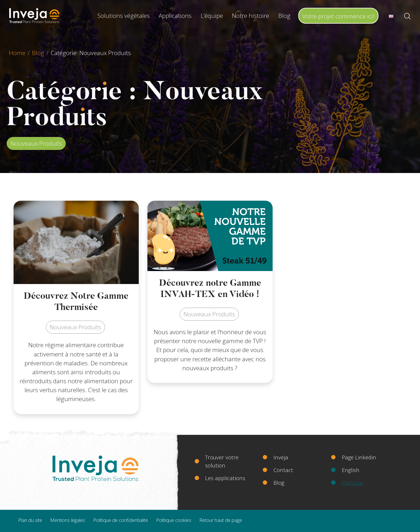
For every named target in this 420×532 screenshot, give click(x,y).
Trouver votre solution (222, 461)
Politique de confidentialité (121, 520)
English (351, 470)
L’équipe (212, 16)
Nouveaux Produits (36, 143)
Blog (284, 16)
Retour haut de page (221, 520)
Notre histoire (251, 16)
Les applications (225, 478)
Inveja (281, 457)
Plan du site (30, 520)
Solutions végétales (124, 16)
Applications (175, 16)
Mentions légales (68, 520)
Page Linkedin (359, 457)
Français (352, 483)
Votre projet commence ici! (338, 16)
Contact (283, 470)
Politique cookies (174, 520)
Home (17, 53)
